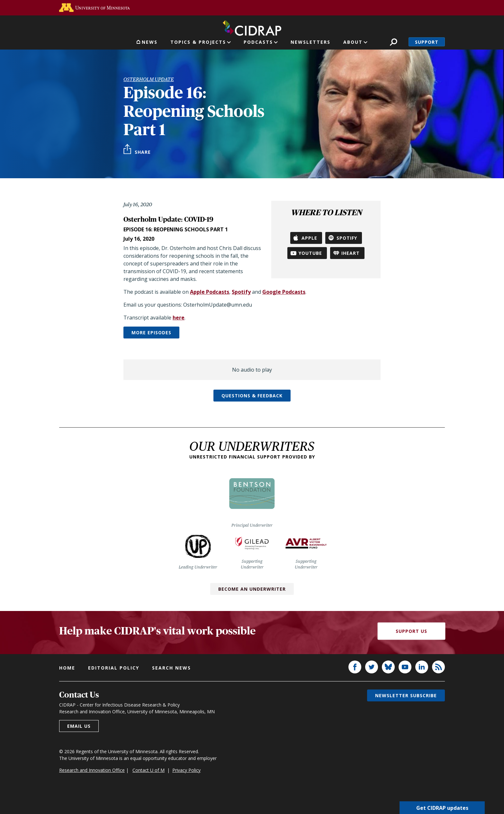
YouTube (310, 253)
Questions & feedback (252, 396)
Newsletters (310, 42)
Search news (171, 668)
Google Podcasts (284, 292)
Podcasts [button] (258, 42)
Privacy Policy (186, 770)
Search (394, 42)
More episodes (151, 333)
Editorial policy (114, 668)
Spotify (347, 238)
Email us (79, 726)
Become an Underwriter (252, 589)
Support (427, 42)
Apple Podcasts (210, 292)
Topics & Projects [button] (198, 42)
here (179, 318)
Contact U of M (148, 770)
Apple (309, 238)
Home (67, 668)
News (150, 42)
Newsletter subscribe (406, 695)
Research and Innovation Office (92, 770)
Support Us (411, 631)
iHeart (351, 253)
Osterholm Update (149, 79)
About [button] (353, 42)
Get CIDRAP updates (442, 808)
